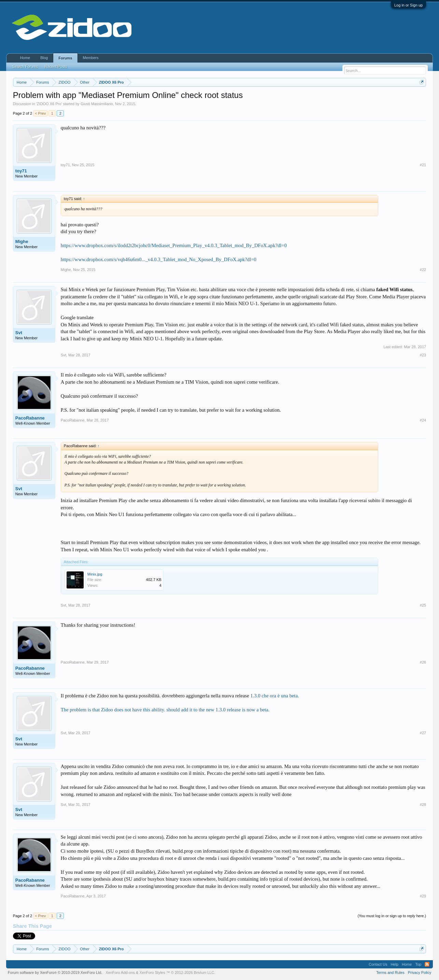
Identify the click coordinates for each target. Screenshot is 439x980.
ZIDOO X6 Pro (49, 104)
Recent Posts (56, 67)
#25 (423, 605)
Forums (65, 58)
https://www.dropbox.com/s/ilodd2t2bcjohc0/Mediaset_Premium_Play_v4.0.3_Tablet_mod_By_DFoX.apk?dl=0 (174, 245)
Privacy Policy (420, 972)
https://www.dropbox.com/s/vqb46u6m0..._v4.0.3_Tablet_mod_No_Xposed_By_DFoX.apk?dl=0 (159, 259)
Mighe (22, 242)
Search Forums (25, 67)
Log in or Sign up (408, 5)
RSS (427, 964)
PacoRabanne (30, 418)
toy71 (21, 171)
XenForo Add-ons (120, 972)
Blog (44, 58)
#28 (423, 805)
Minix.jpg (95, 574)
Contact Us (378, 964)
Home (25, 58)
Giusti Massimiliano (97, 104)
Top (418, 964)
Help (394, 964)
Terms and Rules (390, 972)
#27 (423, 733)
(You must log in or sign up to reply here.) (392, 916)
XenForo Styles (152, 972)
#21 (423, 165)
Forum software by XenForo (55, 972)
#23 (423, 355)
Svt (19, 333)
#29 (423, 896)
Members (91, 58)
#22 (423, 270)
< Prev (40, 113)
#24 (423, 420)
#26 (423, 662)
